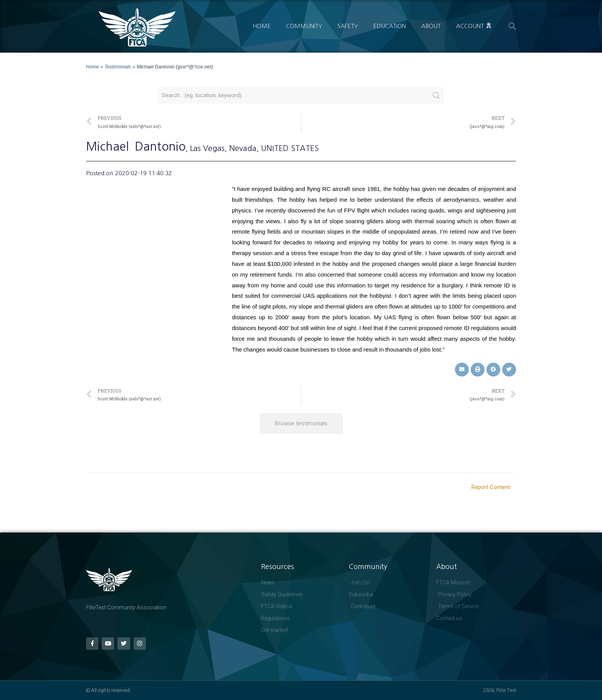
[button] (512, 26)
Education (389, 26)
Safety (348, 26)
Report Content (491, 487)
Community (304, 26)
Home (262, 26)
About (431, 26)
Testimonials (118, 67)
